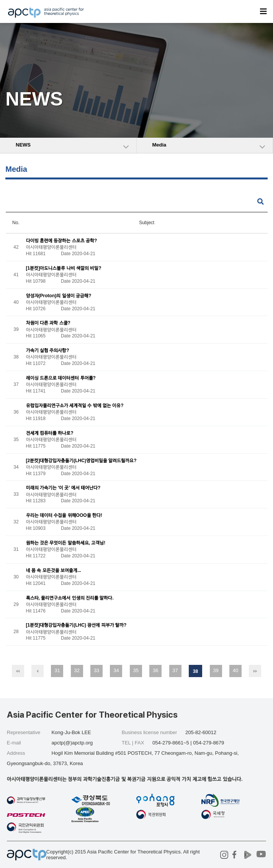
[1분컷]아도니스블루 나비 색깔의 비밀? (64, 268)
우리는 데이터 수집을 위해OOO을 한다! (64, 516)
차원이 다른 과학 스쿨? (48, 323)
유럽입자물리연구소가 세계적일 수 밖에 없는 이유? (75, 406)
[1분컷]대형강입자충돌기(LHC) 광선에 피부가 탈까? (76, 625)
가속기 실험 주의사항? (48, 351)
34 (116, 670)
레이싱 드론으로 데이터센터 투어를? (61, 378)
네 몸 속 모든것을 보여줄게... (54, 570)
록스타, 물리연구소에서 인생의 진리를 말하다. (70, 598)
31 (57, 670)
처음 (18, 671)
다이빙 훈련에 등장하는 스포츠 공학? (62, 241)
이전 (38, 671)
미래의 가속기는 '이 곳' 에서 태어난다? (63, 488)
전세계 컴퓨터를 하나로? (50, 433)
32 (77, 670)
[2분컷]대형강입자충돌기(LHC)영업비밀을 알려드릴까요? (81, 461)
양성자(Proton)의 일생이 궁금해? (59, 296)
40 (235, 670)
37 (175, 670)
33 (96, 670)
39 (216, 670)
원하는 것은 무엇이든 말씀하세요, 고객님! (66, 543)
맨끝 (255, 671)
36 (155, 670)
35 (136, 670)
